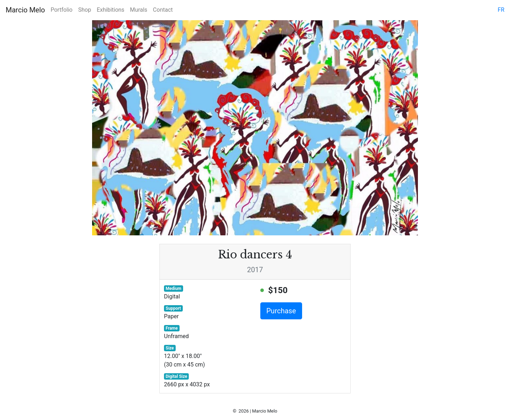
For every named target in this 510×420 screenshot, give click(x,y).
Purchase (281, 311)
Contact (163, 10)
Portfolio (62, 10)
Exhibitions (110, 10)
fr (501, 10)
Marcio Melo (25, 10)
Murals (139, 10)
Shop (85, 10)
